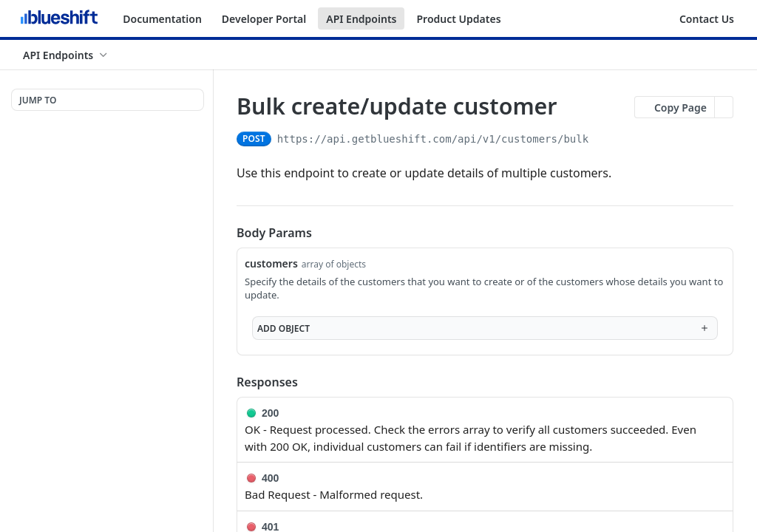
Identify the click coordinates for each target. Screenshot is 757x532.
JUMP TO (38, 100)
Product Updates (458, 19)
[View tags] (569, 107)
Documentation (162, 19)
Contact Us (707, 19)
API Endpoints (361, 19)
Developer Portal (264, 19)
